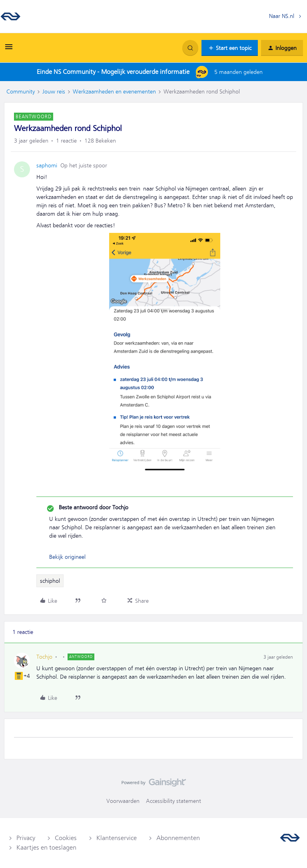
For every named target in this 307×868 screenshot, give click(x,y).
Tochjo (44, 657)
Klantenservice (117, 838)
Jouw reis (54, 91)
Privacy (26, 838)
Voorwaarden (123, 801)
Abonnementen (178, 838)
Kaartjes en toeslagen (46, 848)
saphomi (47, 165)
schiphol (50, 581)
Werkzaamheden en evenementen (114, 91)
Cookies (66, 838)
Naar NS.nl (282, 16)
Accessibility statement (173, 801)
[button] (9, 50)
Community (21, 91)
